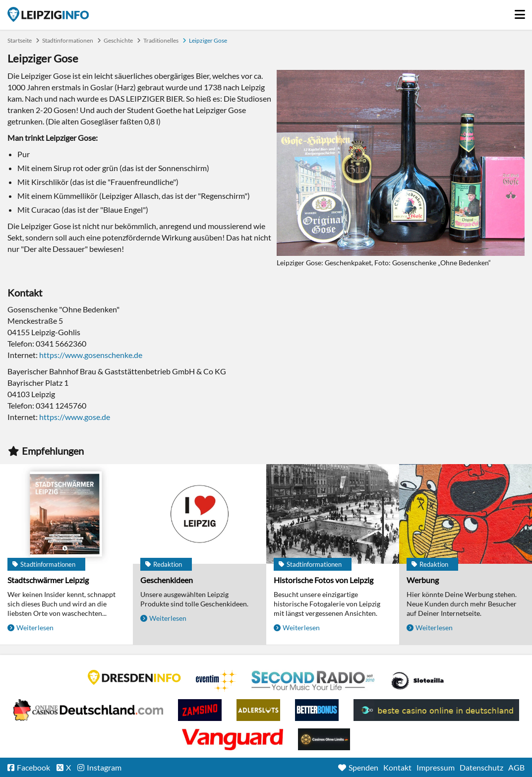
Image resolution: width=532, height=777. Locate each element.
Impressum (436, 767)
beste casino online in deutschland (436, 710)
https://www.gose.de (75, 417)
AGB (516, 767)
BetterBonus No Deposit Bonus (317, 710)
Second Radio (313, 681)
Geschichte (118, 40)
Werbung (423, 580)
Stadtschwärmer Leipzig (48, 580)
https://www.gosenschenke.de (91, 355)
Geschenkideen (167, 580)
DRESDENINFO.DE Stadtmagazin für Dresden (134, 677)
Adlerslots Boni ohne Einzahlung (258, 710)
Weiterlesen (35, 628)
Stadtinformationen (68, 40)
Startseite (48, 14)
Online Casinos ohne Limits (324, 739)
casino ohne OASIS (233, 739)
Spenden (363, 767)
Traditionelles (161, 40)
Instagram (104, 767)
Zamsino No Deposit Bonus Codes (200, 710)
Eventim (216, 681)
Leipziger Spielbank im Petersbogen (88, 710)
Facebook (33, 767)
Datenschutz (481, 767)
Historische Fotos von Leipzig (324, 580)
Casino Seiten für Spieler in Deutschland (417, 681)
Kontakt (397, 767)
